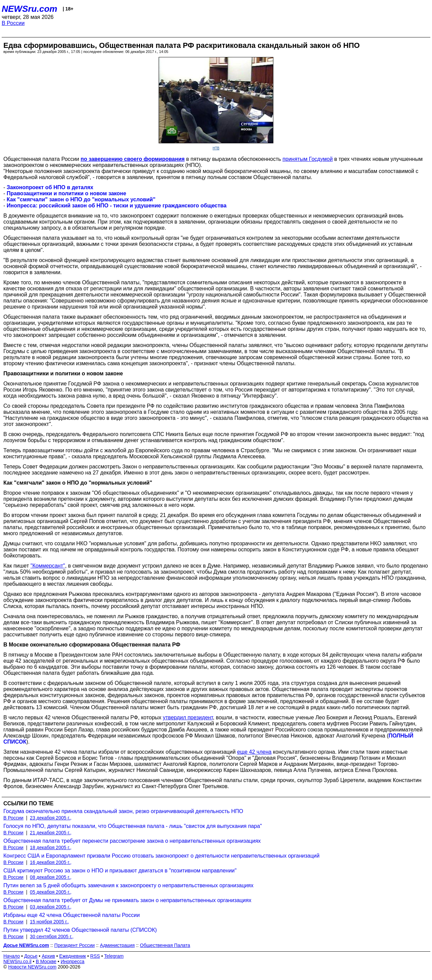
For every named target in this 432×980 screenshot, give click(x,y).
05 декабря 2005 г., (51, 892)
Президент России (75, 945)
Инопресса (73, 961)
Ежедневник (73, 956)
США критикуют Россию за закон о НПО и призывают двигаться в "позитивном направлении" (120, 871)
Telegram (114, 956)
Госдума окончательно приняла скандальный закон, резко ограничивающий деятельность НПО (123, 811)
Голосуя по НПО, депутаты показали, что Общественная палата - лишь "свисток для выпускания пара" (133, 826)
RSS (95, 956)
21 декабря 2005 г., (51, 833)
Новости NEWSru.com (32, 967)
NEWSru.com (30, 9)
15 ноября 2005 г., (50, 922)
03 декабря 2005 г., (51, 907)
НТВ (216, 148)
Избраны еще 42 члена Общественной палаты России (72, 915)
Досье (31, 956)
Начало (12, 956)
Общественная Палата (165, 945)
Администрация (117, 945)
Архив (48, 956)
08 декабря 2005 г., (51, 877)
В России (13, 23)
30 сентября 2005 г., (52, 936)
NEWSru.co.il (17, 961)
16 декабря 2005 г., (51, 862)
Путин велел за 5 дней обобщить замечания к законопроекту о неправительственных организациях (128, 885)
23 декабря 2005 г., (51, 818)
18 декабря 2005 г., (51, 847)
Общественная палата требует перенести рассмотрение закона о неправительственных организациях (132, 841)
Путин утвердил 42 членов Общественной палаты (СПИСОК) (80, 930)
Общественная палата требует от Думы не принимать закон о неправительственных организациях (127, 900)
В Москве (46, 961)
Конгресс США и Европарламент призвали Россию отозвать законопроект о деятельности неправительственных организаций (161, 856)
